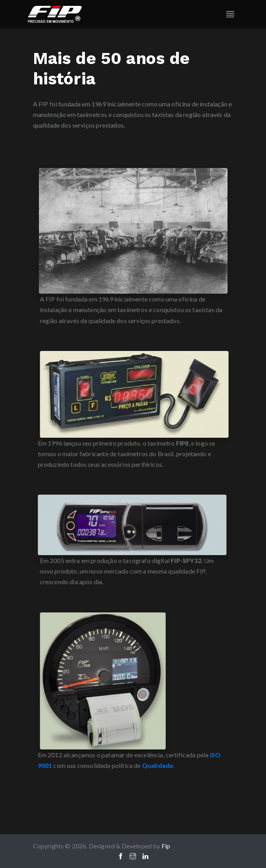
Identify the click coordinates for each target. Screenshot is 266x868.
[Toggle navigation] (230, 14)
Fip (166, 846)
